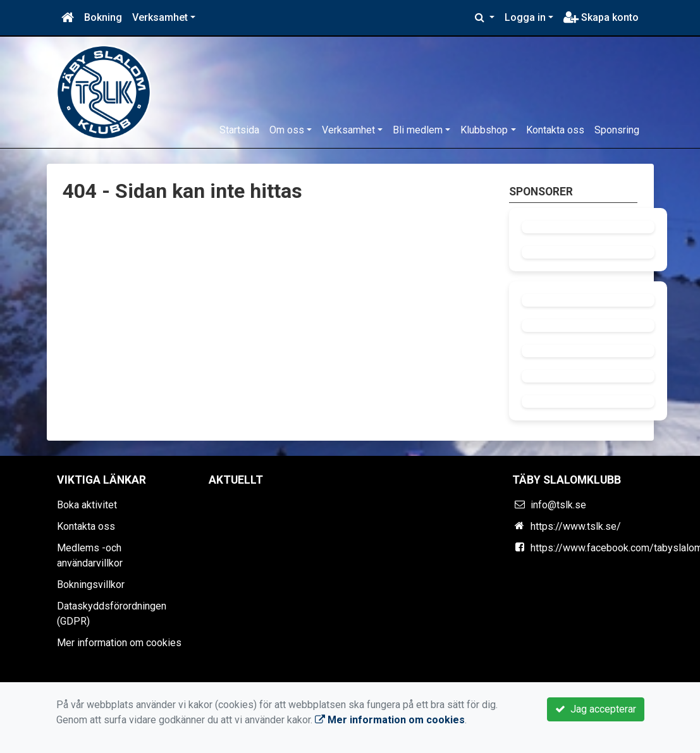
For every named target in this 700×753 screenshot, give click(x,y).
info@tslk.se (558, 505)
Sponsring (617, 130)
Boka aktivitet (87, 505)
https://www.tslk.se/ (576, 526)
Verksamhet (160, 17)
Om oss (287, 130)
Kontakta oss (555, 130)
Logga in (525, 17)
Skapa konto (601, 17)
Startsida (239, 130)
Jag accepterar (596, 709)
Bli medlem (418, 130)
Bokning (103, 17)
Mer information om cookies (119, 643)
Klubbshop (484, 130)
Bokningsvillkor (91, 585)
